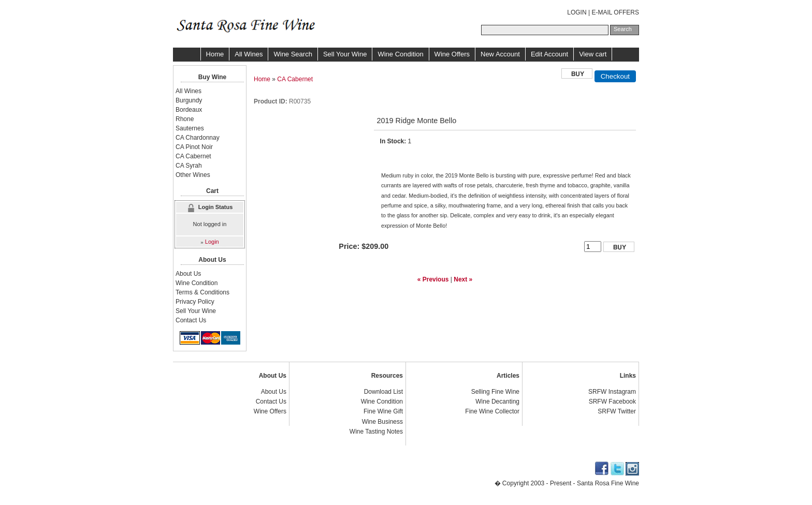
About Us (188, 274)
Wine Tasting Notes (376, 432)
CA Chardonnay (198, 138)
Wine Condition (400, 54)
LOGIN (577, 12)
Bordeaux (189, 110)
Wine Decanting (497, 402)
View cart (593, 54)
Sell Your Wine (345, 54)
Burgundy (189, 100)
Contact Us (191, 320)
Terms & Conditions (202, 292)
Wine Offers (452, 54)
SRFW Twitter (617, 411)
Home (215, 54)
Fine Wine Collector (492, 411)
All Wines (249, 54)
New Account (500, 54)
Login (212, 242)
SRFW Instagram (612, 392)
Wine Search (293, 54)
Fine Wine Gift (383, 411)
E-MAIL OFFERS (615, 12)
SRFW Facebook (612, 402)
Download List (383, 392)
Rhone (185, 119)
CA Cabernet (295, 79)
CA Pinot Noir (194, 147)
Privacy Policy (195, 302)
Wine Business (382, 422)
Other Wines (193, 175)
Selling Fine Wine (495, 392)
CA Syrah (189, 166)
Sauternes (190, 128)
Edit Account (549, 54)
